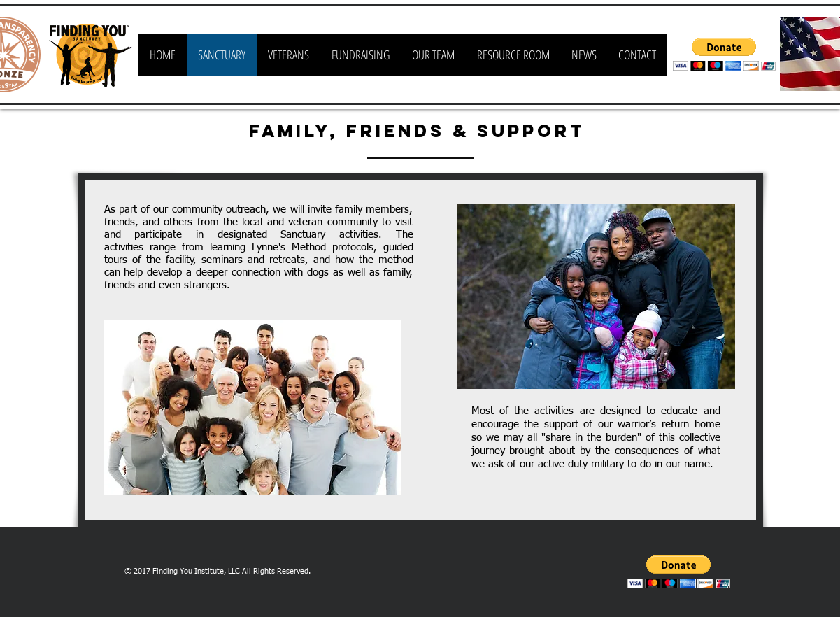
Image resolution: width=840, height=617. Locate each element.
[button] (724, 54)
